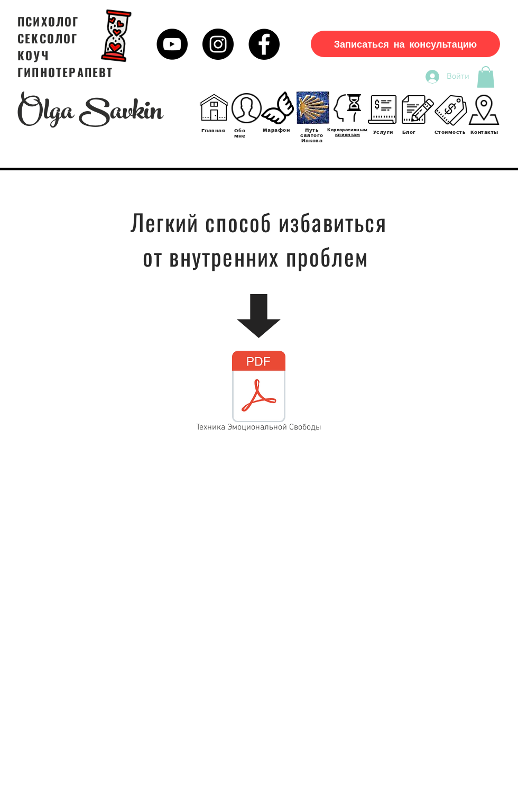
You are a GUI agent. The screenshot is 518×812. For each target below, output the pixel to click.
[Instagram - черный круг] (218, 44)
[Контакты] (484, 110)
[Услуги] (383, 110)
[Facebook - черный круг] (264, 44)
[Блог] (418, 110)
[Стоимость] (451, 110)
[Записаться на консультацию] (405, 44)
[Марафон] (277, 108)
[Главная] (214, 108)
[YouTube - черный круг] (172, 44)
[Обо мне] (246, 108)
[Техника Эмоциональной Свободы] (259, 394)
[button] (486, 77)
